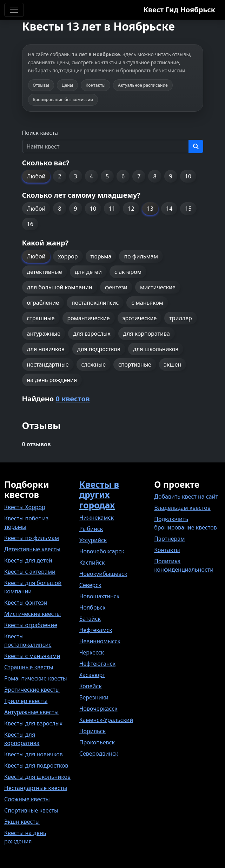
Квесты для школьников (37, 777)
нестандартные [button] (48, 364)
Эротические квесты (32, 690)
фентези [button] (116, 287)
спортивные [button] (135, 364)
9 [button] (171, 176)
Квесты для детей (28, 560)
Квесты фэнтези (26, 603)
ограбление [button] (43, 303)
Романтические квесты (36, 678)
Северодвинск (99, 754)
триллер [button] (180, 318)
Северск (90, 585)
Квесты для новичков (34, 754)
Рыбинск (91, 529)
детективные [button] (45, 272)
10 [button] (188, 176)
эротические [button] (140, 318)
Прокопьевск (97, 742)
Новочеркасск (98, 709)
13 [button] (150, 209)
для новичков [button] (46, 349)
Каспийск (92, 563)
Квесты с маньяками (32, 656)
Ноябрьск (92, 607)
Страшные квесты (29, 667)
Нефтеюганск (97, 664)
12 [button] (131, 209)
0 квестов (72, 399)
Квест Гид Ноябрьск (179, 10)
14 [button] (169, 209)
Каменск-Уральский (106, 720)
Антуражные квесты (31, 712)
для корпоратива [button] (147, 334)
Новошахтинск (100, 596)
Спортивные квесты (31, 810)
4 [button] (91, 176)
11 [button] (112, 209)
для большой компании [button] (60, 287)
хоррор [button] (68, 256)
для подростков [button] (99, 349)
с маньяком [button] (147, 303)
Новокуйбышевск (103, 574)
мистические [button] (158, 287)
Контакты (167, 550)
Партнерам (169, 539)
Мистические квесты (32, 614)
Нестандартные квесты (36, 788)
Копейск (91, 686)
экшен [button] (173, 364)
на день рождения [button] (52, 380)
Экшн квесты (22, 822)
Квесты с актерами (30, 572)
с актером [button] (128, 272)
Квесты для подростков (36, 765)
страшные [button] (41, 318)
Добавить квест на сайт (186, 497)
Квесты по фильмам (32, 538)
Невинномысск (100, 641)
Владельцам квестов (182, 508)
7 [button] (139, 176)
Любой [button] (36, 176)
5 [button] (107, 176)
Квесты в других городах (99, 495)
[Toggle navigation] (14, 10)
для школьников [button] (156, 349)
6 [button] (123, 176)
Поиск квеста (40, 133)
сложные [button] (94, 364)
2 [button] (59, 176)
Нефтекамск (96, 630)
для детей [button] (88, 272)
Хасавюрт (92, 675)
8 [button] (155, 176)
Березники (94, 697)
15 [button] (188, 209)
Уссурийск (93, 540)
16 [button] (30, 224)
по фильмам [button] (141, 256)
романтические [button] (89, 318)
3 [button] (76, 176)
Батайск (90, 619)
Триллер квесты (26, 701)
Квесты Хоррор (25, 507)
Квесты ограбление (31, 625)
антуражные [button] (44, 334)
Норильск (93, 731)
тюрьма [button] (101, 256)
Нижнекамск (97, 518)
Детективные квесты (32, 549)
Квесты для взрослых (33, 723)
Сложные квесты (27, 799)
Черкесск (92, 652)
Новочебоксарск (102, 551)
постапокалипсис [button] (95, 303)
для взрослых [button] (92, 334)
